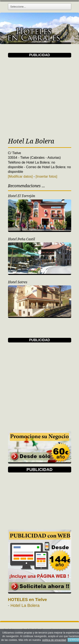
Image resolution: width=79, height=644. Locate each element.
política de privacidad (54, 640)
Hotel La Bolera (25, 605)
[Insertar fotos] (46, 176)
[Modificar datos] (20, 176)
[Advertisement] (39, 97)
